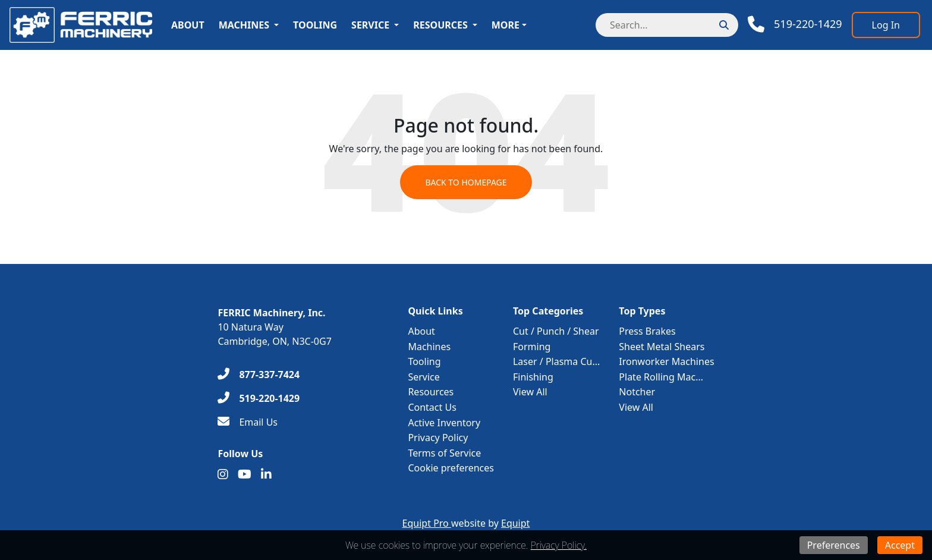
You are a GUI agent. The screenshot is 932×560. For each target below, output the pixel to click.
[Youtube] (245, 474)
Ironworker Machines (666, 361)
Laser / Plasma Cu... (556, 361)
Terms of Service (444, 453)
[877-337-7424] (259, 375)
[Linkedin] (266, 474)
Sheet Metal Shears (662, 347)
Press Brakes (647, 331)
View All (530, 392)
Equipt (515, 523)
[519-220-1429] (259, 398)
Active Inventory (444, 423)
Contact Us (432, 407)
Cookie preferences (451, 468)
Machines (244, 25)
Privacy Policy (438, 438)
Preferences (834, 545)
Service (370, 25)
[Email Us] (248, 422)
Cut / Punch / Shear (556, 331)
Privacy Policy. (559, 545)
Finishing (533, 377)
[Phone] (795, 24)
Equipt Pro (427, 523)
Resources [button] (440, 25)
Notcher (637, 392)
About (188, 25)
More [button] (506, 25)
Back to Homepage (466, 182)
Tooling (315, 25)
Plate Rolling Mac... (661, 377)
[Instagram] (223, 474)
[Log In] (886, 25)
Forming (532, 347)
